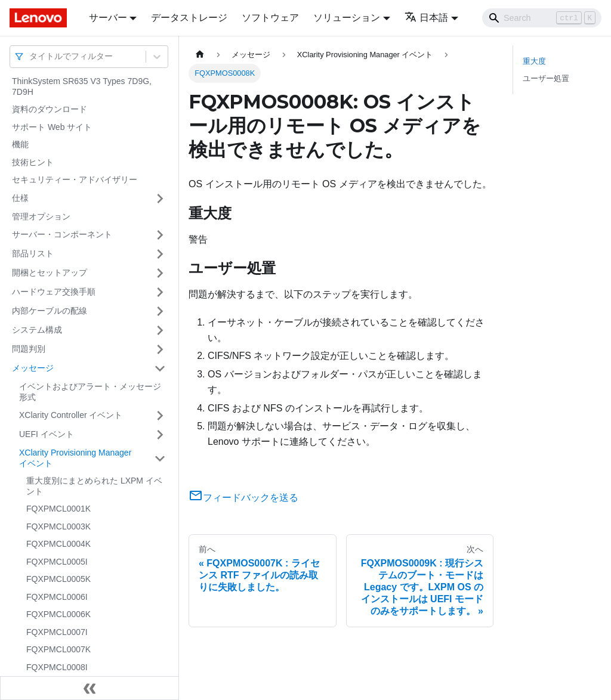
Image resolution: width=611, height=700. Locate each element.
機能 (20, 144)
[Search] (542, 18)
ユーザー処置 (546, 78)
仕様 (20, 198)
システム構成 (37, 330)
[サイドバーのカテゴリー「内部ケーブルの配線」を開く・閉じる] (160, 311)
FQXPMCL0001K (58, 509)
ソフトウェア (270, 18)
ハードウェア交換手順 (54, 292)
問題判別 (29, 349)
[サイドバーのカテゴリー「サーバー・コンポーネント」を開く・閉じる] (160, 235)
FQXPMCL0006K (58, 614)
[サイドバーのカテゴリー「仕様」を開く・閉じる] (160, 199)
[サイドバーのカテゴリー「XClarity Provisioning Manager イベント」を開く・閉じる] (160, 458)
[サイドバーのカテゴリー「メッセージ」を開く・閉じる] (160, 368)
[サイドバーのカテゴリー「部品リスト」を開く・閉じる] (160, 254)
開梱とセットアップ (50, 272)
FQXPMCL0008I (57, 667)
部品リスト (33, 253)
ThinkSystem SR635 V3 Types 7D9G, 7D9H (82, 86)
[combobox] (30, 56)
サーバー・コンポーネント (62, 234)
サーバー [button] (108, 18)
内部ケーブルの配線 (50, 311)
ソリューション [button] (347, 18)
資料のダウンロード (50, 109)
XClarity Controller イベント (71, 415)
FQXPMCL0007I (57, 632)
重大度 (534, 61)
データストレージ (189, 18)
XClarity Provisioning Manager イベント (75, 458)
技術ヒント (33, 162)
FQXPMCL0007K (58, 649)
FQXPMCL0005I (57, 562)
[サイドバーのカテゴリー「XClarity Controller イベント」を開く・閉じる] (160, 416)
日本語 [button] (426, 18)
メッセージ (33, 368)
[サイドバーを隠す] (90, 688)
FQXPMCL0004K (58, 544)
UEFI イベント (47, 434)
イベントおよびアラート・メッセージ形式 (90, 392)
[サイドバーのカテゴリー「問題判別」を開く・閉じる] (160, 349)
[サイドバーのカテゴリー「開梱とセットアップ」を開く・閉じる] (160, 273)
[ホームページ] (200, 55)
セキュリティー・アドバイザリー (75, 179)
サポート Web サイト (52, 127)
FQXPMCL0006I (57, 597)
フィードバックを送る (243, 498)
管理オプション (41, 216)
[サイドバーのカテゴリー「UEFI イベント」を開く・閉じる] (160, 435)
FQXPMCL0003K (58, 526)
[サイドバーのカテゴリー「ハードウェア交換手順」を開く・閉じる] (160, 292)
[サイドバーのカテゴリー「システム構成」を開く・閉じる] (160, 330)
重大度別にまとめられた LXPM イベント (94, 486)
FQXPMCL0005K (58, 579)
